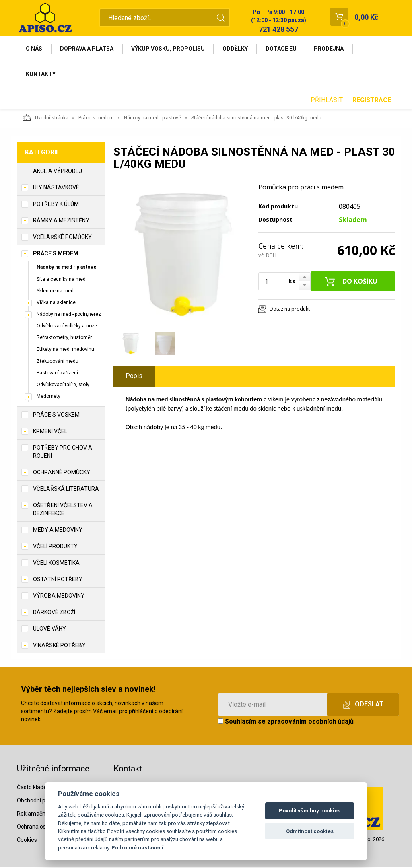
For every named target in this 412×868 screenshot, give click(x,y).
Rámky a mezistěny (61, 222)
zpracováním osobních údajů (310, 723)
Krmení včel (50, 432)
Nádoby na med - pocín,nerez (69, 315)
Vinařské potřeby (59, 646)
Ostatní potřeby (58, 580)
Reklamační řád (37, 815)
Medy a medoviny (58, 531)
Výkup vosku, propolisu (169, 49)
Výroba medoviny (59, 597)
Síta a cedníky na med (61, 280)
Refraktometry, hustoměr (64, 339)
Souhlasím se (286, 723)
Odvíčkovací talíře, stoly (63, 385)
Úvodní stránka (46, 119)
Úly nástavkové (56, 189)
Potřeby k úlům (56, 205)
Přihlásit (327, 101)
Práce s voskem (56, 416)
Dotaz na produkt (290, 310)
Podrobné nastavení (137, 847)
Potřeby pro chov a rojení (63, 453)
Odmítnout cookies (310, 831)
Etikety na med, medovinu (65, 350)
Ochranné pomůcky (62, 473)
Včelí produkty (55, 547)
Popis (134, 377)
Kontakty (41, 75)
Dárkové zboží (54, 613)
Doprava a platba (88, 49)
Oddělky (237, 49)
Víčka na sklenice (56, 303)
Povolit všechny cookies (310, 811)
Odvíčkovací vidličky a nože (67, 327)
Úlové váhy (49, 630)
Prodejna (332, 49)
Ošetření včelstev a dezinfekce (63, 510)
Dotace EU (283, 49)
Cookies (27, 841)
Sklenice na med (55, 292)
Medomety (48, 397)
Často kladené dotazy (44, 788)
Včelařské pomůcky (62, 238)
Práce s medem (96, 119)
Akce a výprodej (58, 172)
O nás (34, 49)
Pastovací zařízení (57, 374)
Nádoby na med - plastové (152, 119)
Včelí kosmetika (56, 564)
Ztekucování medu (58, 362)
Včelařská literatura (66, 490)
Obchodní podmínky (42, 801)
